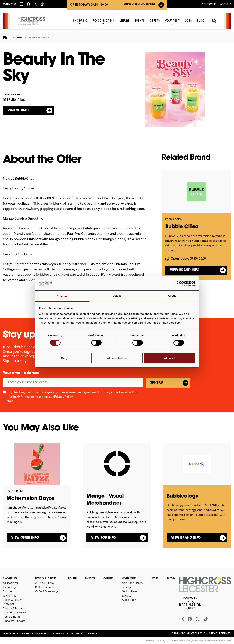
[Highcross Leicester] (31, 21)
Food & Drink (174, 219)
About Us (226, 4)
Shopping (10, 579)
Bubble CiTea (182, 227)
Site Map (92, 634)
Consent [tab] (62, 296)
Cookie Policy (60, 634)
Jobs (155, 579)
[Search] (214, 21)
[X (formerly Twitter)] (35, 4)
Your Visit (129, 579)
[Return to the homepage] (205, 587)
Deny (64, 358)
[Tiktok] (42, 4)
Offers (18, 38)
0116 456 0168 (14, 100)
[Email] (73, 382)
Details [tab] (117, 296)
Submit (8, 401)
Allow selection (117, 358)
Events (90, 579)
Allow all (170, 358)
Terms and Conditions (16, 634)
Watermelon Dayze (30, 499)
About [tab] (172, 296)
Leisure (72, 579)
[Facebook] (29, 4)
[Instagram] (22, 4)
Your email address (21, 373)
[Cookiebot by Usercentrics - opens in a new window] (179, 283)
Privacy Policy (63, 397)
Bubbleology (182, 496)
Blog (171, 579)
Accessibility (78, 634)
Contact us (209, 4)
